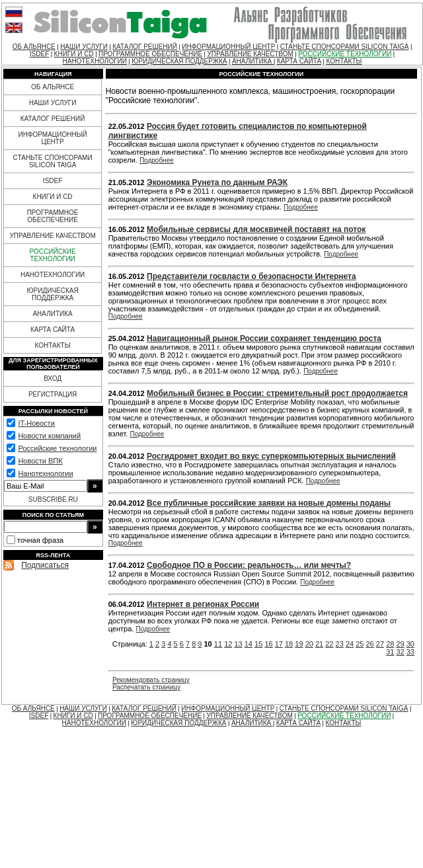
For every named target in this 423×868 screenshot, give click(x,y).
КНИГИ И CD (74, 54)
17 (279, 644)
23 (340, 644)
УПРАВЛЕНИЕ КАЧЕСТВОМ (250, 54)
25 (360, 644)
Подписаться (45, 565)
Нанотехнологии (45, 473)
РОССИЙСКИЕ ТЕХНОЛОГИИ (345, 54)
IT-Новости (36, 423)
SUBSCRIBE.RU (53, 499)
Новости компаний (49, 436)
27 (380, 644)
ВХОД (53, 378)
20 (309, 644)
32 (400, 652)
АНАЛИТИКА (253, 61)
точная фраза (40, 540)
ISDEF (39, 54)
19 (299, 644)
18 (289, 644)
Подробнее (157, 160)
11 (218, 644)
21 (319, 644)
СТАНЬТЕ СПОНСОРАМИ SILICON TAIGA (345, 47)
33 (410, 652)
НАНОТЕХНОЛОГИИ (95, 61)
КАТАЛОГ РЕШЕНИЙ (145, 47)
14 (249, 644)
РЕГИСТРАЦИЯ (53, 394)
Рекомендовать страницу (151, 680)
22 (329, 644)
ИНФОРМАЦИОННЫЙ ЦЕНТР (228, 47)
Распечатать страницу (146, 687)
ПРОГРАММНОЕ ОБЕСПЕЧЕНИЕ (150, 54)
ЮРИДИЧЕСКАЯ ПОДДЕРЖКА (179, 61)
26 (370, 644)
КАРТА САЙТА (299, 61)
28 (390, 644)
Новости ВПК (40, 461)
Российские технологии (57, 448)
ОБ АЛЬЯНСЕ (34, 47)
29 (400, 644)
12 (228, 644)
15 (258, 644)
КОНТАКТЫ (344, 61)
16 (268, 644)
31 (390, 652)
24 (350, 644)
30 (410, 644)
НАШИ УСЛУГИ (84, 47)
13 (238, 644)
